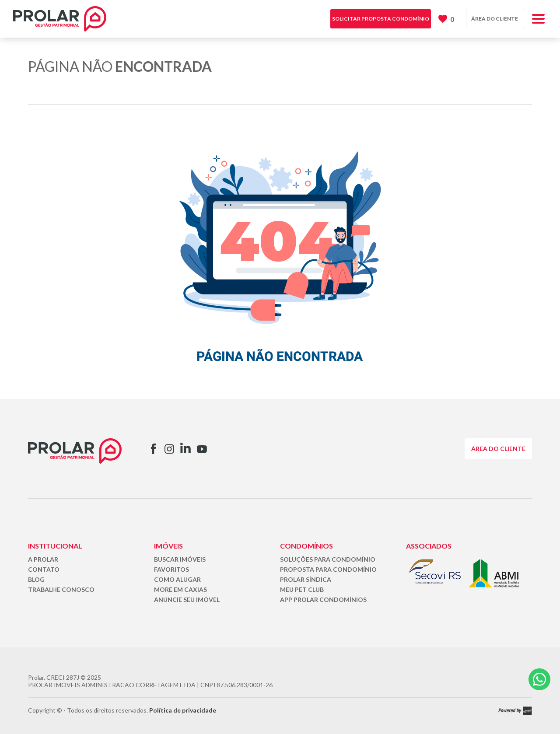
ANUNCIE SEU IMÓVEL (187, 599)
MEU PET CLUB (302, 589)
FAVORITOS (171, 569)
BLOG (36, 579)
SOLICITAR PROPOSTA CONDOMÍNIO (381, 19)
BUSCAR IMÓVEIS (180, 559)
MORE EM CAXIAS (180, 589)
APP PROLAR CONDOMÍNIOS (323, 599)
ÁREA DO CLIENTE (495, 19)
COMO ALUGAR (177, 579)
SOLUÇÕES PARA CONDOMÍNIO (328, 559)
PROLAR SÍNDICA (306, 579)
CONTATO (44, 569)
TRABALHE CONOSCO (61, 589)
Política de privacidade (183, 710)
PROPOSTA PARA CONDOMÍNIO (328, 569)
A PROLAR (43, 559)
